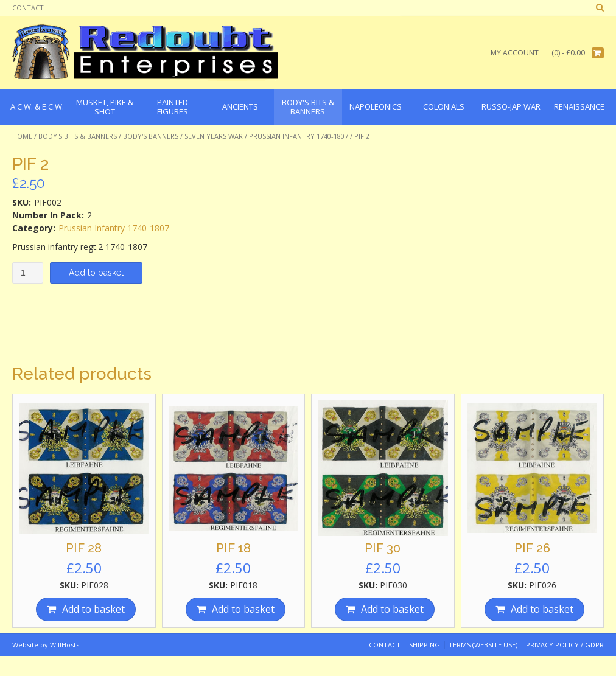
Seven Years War (214, 136)
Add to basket (96, 273)
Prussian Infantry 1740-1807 (299, 136)
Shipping (425, 645)
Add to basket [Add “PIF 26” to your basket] (542, 609)
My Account (515, 53)
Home (22, 136)
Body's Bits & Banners (78, 136)
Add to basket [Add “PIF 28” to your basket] (93, 609)
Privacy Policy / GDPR (565, 645)
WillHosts (65, 645)
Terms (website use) (483, 645)
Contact (28, 8)
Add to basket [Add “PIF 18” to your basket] (243, 609)
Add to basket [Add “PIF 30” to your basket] (392, 609)
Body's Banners (151, 136)
